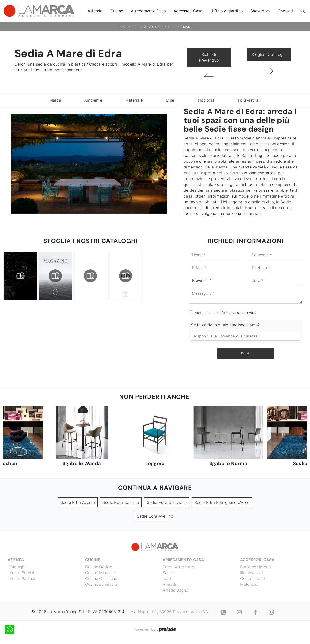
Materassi (249, 584)
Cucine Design (99, 567)
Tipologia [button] (206, 100)
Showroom (260, 11)
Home (123, 27)
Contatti (285, 11)
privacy (251, 313)
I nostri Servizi (21, 573)
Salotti (169, 573)
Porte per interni (256, 567)
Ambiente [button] (93, 100)
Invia (245, 353)
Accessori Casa (188, 11)
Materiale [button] (134, 100)
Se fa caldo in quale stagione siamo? (225, 325)
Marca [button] (55, 100)
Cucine (117, 11)
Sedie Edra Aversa (78, 502)
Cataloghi (17, 567)
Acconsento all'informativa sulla (225, 313)
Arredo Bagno (176, 590)
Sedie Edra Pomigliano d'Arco (222, 502)
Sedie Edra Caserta (121, 502)
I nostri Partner (22, 578)
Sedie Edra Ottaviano (167, 502)
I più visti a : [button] (249, 100)
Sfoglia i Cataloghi (269, 54)
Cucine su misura (101, 584)
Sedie (172, 27)
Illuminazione (252, 573)
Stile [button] (170, 100)
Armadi (169, 584)
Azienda (95, 11)
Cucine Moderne (101, 573)
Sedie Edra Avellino (155, 516)
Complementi (253, 578)
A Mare (186, 27)
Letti (167, 578)
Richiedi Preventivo (209, 57)
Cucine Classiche (101, 578)
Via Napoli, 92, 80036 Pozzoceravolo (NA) (170, 612)
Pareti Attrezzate (178, 567)
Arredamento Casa (148, 11)
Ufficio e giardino (227, 11)
